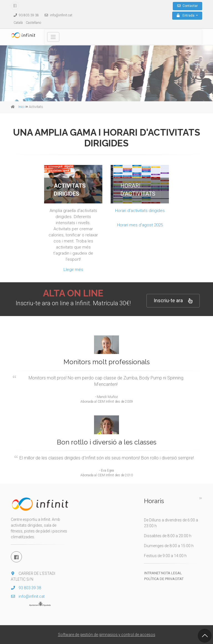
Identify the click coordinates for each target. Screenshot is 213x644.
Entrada (186, 15)
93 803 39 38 (25, 15)
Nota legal (172, 573)
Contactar (187, 6)
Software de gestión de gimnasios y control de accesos (107, 635)
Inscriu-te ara (173, 301)
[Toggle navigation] (53, 37)
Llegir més (73, 270)
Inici (21, 107)
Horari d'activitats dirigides (140, 211)
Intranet (152, 573)
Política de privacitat (164, 579)
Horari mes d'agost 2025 (140, 225)
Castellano (33, 23)
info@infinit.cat (57, 15)
